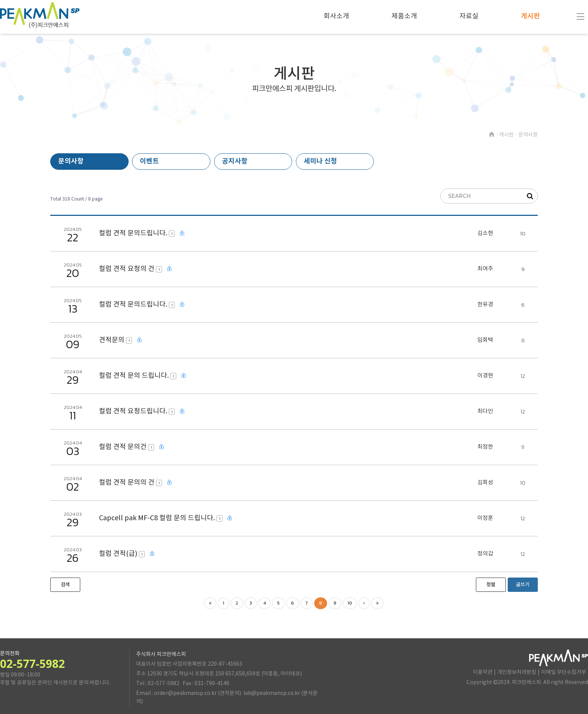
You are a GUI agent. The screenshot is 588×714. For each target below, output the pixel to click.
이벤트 (149, 161)
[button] (65, 585)
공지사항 (235, 161)
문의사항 (71, 161)
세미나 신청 (320, 161)
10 (350, 603)
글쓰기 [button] (523, 585)
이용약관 (483, 672)
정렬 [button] (491, 585)
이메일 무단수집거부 (564, 672)
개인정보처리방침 (517, 672)
